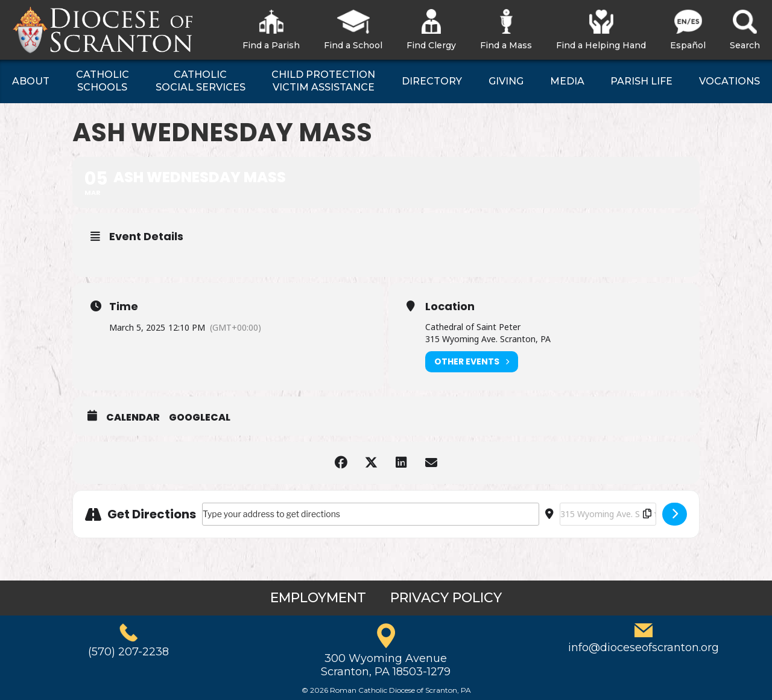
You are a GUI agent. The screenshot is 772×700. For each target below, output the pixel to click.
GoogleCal (200, 418)
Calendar (133, 418)
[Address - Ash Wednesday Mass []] (371, 514)
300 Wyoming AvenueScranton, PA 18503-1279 (386, 665)
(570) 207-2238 (128, 652)
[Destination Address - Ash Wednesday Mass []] (608, 514)
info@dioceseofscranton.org (644, 647)
